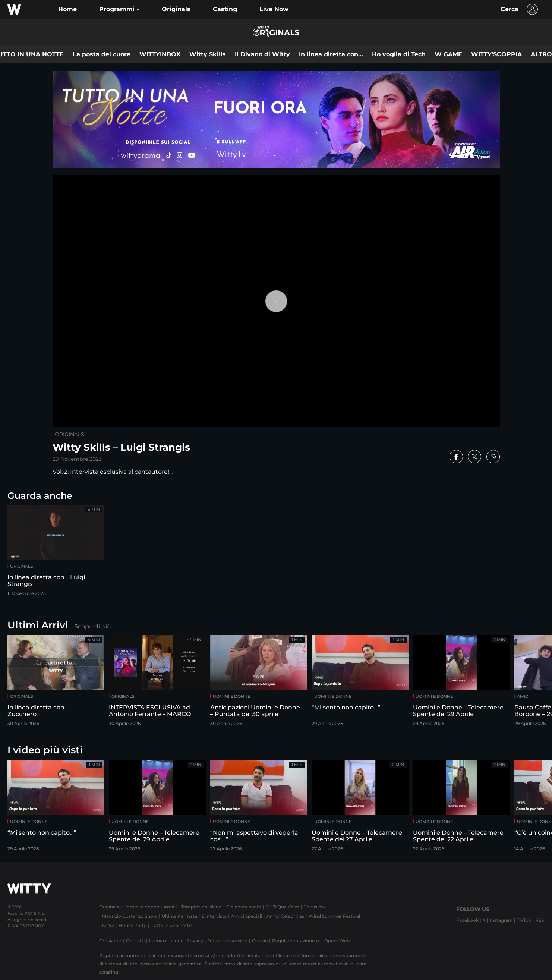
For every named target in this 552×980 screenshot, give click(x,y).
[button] (119, 9)
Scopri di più (93, 626)
